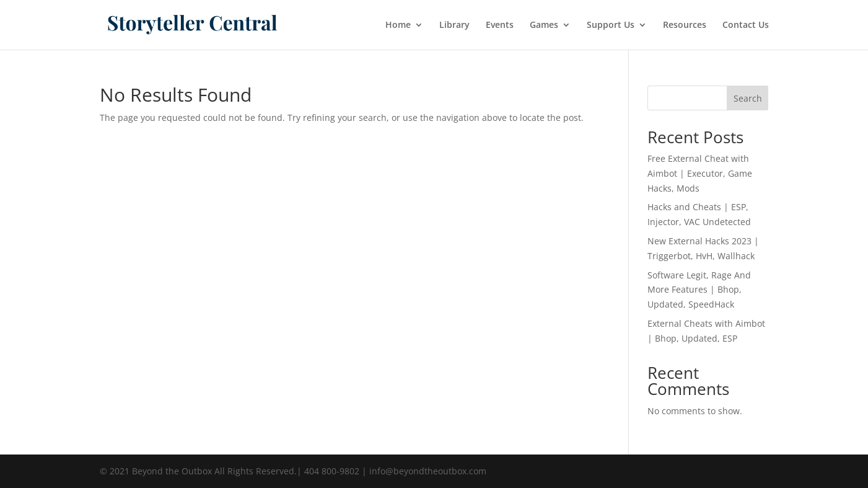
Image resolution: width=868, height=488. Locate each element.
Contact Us (746, 25)
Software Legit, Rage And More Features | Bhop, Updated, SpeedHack (699, 290)
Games (544, 25)
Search (748, 98)
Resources (685, 25)
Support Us (611, 25)
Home (398, 25)
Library (454, 25)
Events (500, 25)
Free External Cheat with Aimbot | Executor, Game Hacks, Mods (700, 173)
